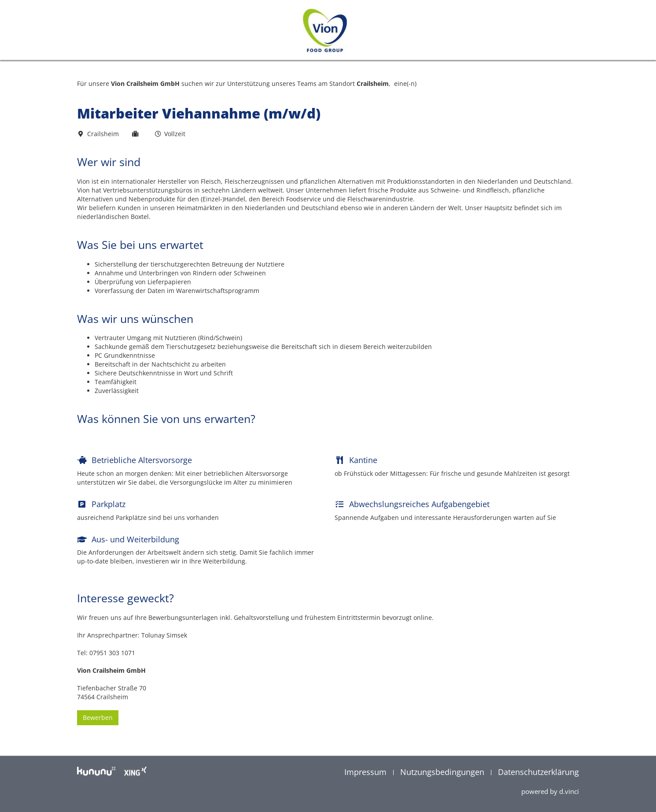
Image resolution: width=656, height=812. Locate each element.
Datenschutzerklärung (538, 772)
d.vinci (569, 792)
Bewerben (98, 726)
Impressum (367, 772)
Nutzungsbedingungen (443, 772)
